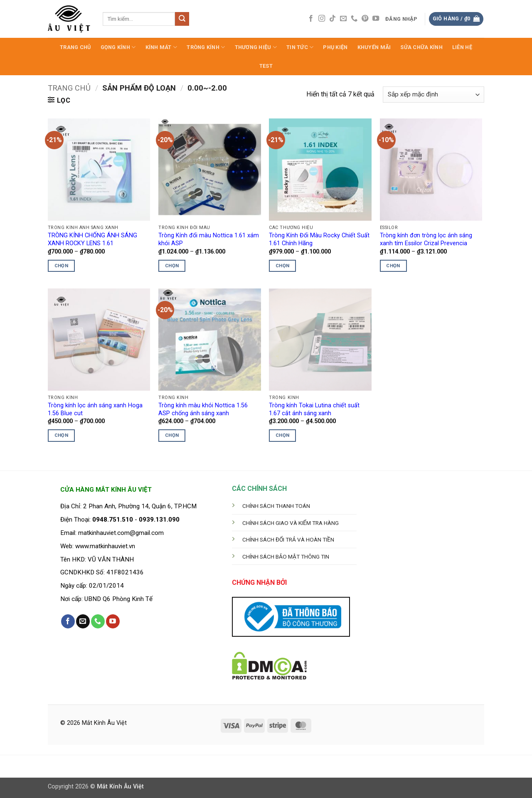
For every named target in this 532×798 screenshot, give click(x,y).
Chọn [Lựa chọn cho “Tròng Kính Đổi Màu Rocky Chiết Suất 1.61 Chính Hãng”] (282, 266)
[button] (402, 19)
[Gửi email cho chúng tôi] (343, 19)
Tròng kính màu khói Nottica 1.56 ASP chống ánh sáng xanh (203, 409)
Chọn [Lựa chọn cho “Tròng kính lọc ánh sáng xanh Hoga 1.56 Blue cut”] (61, 435)
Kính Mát (161, 47)
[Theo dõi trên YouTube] (376, 19)
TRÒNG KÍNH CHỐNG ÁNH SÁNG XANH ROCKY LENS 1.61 (92, 239)
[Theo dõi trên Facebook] (311, 19)
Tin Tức (300, 47)
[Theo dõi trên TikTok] (332, 19)
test (266, 66)
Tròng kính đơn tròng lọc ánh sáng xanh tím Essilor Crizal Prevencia (426, 239)
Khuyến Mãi (374, 47)
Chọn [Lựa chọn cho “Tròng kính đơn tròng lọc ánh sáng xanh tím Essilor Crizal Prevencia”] (393, 266)
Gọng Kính (118, 47)
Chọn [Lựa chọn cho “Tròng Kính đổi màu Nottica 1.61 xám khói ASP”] (172, 266)
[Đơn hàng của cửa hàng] (433, 95)
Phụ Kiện (335, 47)
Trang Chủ (75, 47)
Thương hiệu (256, 47)
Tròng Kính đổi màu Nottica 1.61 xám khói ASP (209, 239)
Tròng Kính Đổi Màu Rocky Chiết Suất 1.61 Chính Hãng (319, 239)
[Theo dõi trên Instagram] (322, 19)
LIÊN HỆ (462, 47)
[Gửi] (182, 19)
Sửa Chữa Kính (421, 47)
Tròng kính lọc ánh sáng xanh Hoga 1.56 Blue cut (95, 409)
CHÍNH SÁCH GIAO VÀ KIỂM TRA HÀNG (291, 523)
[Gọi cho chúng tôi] (354, 19)
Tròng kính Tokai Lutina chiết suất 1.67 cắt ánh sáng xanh (314, 409)
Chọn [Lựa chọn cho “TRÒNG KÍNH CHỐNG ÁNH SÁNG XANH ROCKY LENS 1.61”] (61, 266)
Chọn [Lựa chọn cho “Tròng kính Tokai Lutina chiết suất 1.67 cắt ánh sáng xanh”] (282, 435)
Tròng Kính (206, 47)
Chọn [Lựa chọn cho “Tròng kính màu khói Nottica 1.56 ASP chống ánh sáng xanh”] (172, 435)
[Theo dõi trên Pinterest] (365, 19)
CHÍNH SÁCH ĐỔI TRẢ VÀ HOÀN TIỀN (288, 539)
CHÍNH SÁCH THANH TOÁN (276, 506)
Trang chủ (69, 88)
